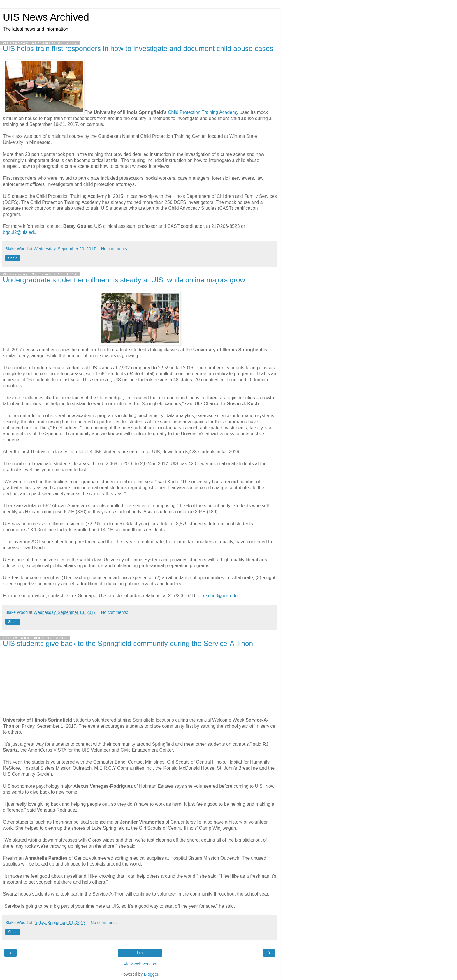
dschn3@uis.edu (220, 596)
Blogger (151, 974)
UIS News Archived (46, 17)
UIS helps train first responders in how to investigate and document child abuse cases (138, 49)
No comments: (115, 249)
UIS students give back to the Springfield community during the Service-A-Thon (128, 643)
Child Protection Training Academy (203, 112)
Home (140, 953)
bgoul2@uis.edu (20, 232)
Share (13, 258)
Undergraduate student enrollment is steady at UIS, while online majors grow (124, 280)
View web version (140, 964)
